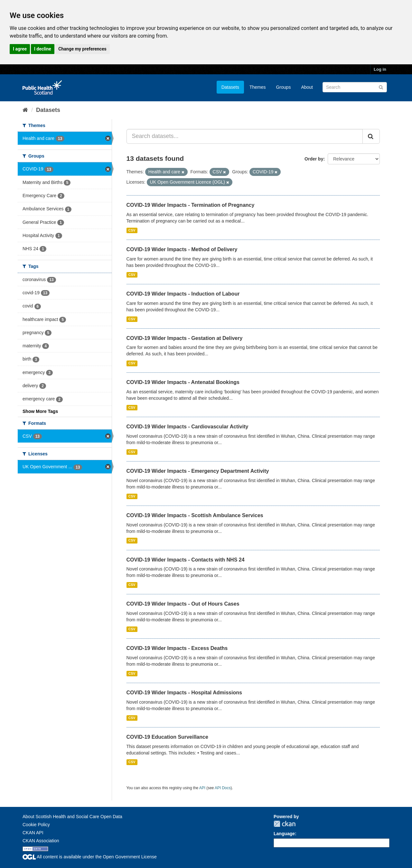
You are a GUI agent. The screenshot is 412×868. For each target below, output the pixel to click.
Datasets (230, 87)
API (202, 788)
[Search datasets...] (245, 136)
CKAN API (33, 833)
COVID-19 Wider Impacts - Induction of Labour (183, 294)
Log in (380, 69)
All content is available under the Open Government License (90, 857)
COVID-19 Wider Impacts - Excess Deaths (177, 648)
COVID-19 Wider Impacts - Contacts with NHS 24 (186, 560)
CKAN (285, 824)
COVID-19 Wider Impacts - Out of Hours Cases (183, 604)
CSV (132, 230)
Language (284, 834)
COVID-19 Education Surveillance (167, 737)
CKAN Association (41, 841)
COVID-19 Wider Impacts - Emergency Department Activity (198, 471)
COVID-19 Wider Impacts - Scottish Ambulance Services (195, 515)
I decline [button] (43, 49)
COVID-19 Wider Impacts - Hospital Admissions (184, 693)
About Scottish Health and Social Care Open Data (72, 817)
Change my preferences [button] (82, 49)
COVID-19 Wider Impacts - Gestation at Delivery (185, 338)
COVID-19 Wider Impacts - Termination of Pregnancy (191, 205)
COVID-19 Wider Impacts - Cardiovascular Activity (187, 427)
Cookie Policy (36, 825)
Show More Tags (40, 411)
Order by (314, 159)
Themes (258, 87)
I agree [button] (20, 49)
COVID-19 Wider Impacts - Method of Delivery (182, 249)
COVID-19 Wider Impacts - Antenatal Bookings (183, 382)
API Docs (223, 788)
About (307, 87)
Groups (283, 87)
